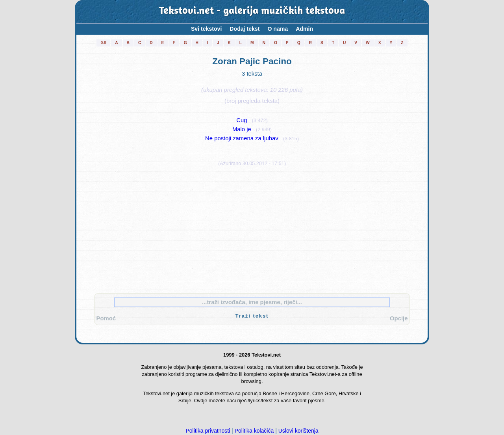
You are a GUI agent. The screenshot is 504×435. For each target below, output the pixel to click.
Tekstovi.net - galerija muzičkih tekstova (252, 11)
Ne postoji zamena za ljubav (242, 138)
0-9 (103, 43)
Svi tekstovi (206, 29)
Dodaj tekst (245, 29)
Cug (242, 120)
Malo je (242, 129)
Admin (304, 29)
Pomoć (106, 318)
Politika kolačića (254, 431)
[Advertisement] (252, 228)
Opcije (399, 318)
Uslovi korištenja (298, 431)
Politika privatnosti (208, 431)
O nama (278, 29)
